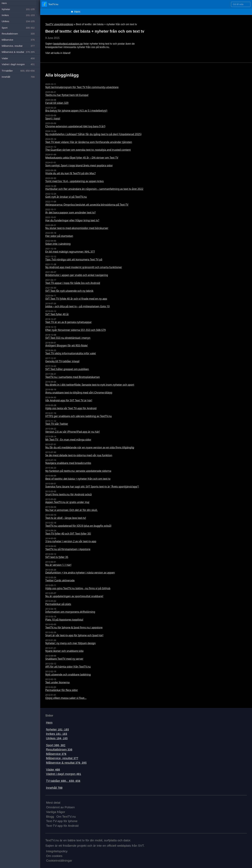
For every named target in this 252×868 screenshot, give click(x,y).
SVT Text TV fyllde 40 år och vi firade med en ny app (76, 299)
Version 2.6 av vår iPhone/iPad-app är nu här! (73, 432)
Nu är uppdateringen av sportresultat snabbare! (74, 596)
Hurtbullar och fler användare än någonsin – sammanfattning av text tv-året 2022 (94, 189)
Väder (53, 770)
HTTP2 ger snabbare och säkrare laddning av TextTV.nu (79, 416)
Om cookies (54, 856)
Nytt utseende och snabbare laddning (68, 674)
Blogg (50, 817)
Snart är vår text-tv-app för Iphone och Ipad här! (74, 635)
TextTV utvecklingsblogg (59, 24)
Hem (75, 12)
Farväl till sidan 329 (57, 103)
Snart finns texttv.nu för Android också (68, 494)
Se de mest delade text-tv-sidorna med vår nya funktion (79, 455)
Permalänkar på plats (58, 604)
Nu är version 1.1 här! (58, 565)
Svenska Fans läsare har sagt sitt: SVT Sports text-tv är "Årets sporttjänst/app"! (92, 487)
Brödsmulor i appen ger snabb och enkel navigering (77, 275)
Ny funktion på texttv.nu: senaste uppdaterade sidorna (78, 471)
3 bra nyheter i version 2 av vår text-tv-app (71, 541)
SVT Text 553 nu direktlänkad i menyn (68, 338)
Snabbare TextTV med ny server (64, 659)
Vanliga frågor (56, 812)
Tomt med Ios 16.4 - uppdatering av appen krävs (74, 181)
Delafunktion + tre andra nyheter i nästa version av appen (80, 573)
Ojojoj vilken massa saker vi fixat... (66, 698)
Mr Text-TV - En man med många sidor (68, 440)
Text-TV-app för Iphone (62, 821)
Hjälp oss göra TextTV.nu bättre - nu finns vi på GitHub (78, 588)
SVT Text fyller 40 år (57, 314)
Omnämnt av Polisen (60, 807)
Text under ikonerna (57, 682)
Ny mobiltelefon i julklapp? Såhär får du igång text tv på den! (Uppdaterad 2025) (93, 134)
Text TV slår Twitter (57, 424)
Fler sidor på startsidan (59, 236)
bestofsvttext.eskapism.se (68, 44)
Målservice (56, 754)
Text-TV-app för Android (62, 826)
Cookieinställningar (59, 861)
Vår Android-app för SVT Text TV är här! (69, 400)
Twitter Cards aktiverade (60, 580)
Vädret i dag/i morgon (64, 774)
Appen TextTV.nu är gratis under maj (67, 502)
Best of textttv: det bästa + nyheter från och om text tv (78, 479)
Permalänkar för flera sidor (62, 690)
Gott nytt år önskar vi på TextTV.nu (66, 197)
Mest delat (53, 803)
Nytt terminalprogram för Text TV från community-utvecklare (82, 87)
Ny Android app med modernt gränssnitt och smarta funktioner (84, 267)
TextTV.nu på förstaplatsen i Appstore (68, 549)
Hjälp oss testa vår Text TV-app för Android (71, 408)
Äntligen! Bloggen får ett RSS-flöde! (66, 345)
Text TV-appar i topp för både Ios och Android (73, 283)
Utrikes (57, 738)
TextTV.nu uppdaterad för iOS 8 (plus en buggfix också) (78, 526)
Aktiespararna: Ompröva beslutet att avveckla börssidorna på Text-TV (87, 205)
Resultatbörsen (59, 749)
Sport (56, 745)
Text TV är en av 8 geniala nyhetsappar (69, 322)
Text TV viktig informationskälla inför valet (71, 353)
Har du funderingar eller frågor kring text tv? (72, 220)
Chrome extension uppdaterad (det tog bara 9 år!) (75, 126)
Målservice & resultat (66, 763)
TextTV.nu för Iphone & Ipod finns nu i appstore (74, 627)
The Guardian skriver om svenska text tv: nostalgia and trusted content (88, 150)
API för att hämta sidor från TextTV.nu (68, 667)
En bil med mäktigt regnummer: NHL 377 (70, 252)
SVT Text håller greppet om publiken (67, 369)
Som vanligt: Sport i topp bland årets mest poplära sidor (79, 165)
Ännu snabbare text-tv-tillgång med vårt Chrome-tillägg (79, 393)
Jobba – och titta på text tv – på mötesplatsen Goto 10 (77, 306)
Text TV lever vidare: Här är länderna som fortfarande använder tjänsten (89, 142)
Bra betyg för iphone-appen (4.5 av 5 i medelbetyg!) (76, 111)
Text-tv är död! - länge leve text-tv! (66, 518)
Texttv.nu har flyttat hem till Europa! (67, 95)
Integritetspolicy (57, 851)
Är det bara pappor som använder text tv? (70, 212)
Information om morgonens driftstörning (70, 612)
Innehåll (54, 788)
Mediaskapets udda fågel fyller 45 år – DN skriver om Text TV (82, 158)
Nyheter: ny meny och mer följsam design (70, 643)
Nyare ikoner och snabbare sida (64, 651)
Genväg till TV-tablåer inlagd (62, 361)
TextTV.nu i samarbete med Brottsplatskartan (73, 377)
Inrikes (57, 734)
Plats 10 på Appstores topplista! (64, 620)
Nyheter (57, 729)
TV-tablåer (63, 781)
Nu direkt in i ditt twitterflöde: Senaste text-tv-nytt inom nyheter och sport (90, 385)
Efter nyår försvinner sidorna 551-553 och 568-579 (76, 330)
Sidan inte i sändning (58, 244)
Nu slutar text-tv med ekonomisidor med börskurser (77, 228)
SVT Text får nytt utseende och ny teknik (69, 291)
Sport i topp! (53, 118)
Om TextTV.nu (66, 817)
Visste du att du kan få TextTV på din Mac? (70, 173)
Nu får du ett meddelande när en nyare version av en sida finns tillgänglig (90, 447)
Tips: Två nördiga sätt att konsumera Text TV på (74, 259)
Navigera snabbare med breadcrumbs (68, 463)
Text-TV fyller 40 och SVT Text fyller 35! (68, 534)
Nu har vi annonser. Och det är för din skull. (71, 510)
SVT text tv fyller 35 (57, 557)
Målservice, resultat (62, 758)
